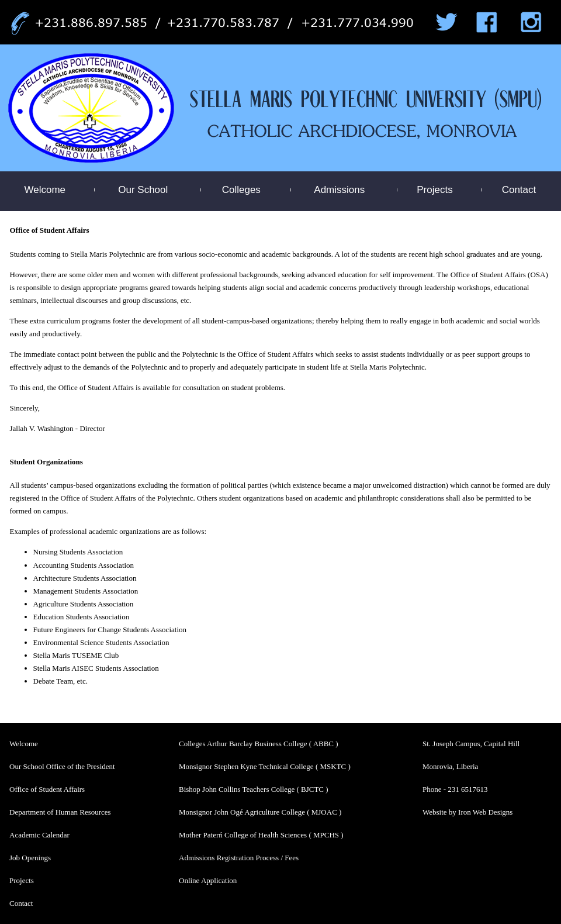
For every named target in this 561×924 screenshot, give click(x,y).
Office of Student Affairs (47, 789)
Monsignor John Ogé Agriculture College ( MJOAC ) (260, 812)
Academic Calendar (39, 835)
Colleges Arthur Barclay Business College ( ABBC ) (259, 744)
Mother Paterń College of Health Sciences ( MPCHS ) (261, 835)
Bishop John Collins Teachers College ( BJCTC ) (254, 789)
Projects (434, 190)
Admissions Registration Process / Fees (239, 858)
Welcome (45, 190)
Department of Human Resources (60, 812)
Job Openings (30, 858)
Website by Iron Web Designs (467, 812)
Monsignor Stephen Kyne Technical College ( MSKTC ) (265, 766)
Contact (519, 190)
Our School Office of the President (62, 766)
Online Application (208, 880)
